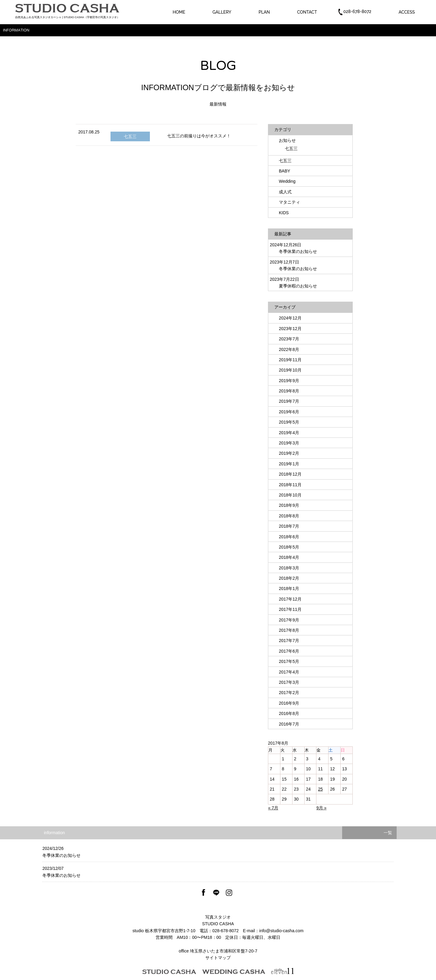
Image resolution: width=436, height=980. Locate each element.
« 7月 (273, 808)
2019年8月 (289, 391)
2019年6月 (289, 412)
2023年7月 (289, 339)
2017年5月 (289, 661)
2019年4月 (289, 433)
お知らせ (287, 140)
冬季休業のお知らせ (298, 251)
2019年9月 (289, 381)
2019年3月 (289, 443)
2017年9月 (289, 620)
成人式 (285, 192)
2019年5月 (289, 422)
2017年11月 (290, 609)
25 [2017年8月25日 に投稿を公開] (320, 789)
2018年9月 (289, 505)
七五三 (130, 136)
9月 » (321, 808)
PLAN (264, 12)
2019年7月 (289, 401)
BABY (284, 171)
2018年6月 (289, 537)
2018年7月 (289, 526)
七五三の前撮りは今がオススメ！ (199, 136)
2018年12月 (290, 474)
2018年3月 (289, 568)
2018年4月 (289, 557)
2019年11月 (290, 360)
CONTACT (307, 12)
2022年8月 (289, 349)
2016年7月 (289, 724)
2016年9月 (289, 703)
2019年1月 (289, 464)
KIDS (284, 213)
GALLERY (222, 12)
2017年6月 (289, 651)
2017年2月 (289, 693)
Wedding (287, 181)
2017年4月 (289, 672)
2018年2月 (289, 578)
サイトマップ (218, 958)
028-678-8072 (225, 931)
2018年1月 (289, 588)
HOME (179, 12)
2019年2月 (289, 453)
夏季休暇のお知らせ (298, 286)
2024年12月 (290, 318)
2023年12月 (290, 329)
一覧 (388, 833)
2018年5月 (289, 547)
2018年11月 (290, 485)
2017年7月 (289, 641)
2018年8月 (289, 516)
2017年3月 (289, 682)
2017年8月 (289, 630)
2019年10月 (290, 370)
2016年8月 (289, 713)
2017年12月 (290, 599)
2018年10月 (290, 495)
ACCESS (407, 12)
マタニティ (289, 202)
